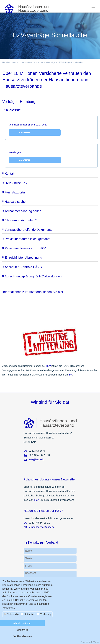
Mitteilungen (35, 157)
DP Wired (95, 642)
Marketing (44, 614)
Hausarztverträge (47, 62)
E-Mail (29, 566)
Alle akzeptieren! (22, 623)
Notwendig (11, 614)
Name (29, 551)
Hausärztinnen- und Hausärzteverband (20, 62)
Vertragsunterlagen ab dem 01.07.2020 (35, 130)
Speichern (22, 630)
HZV (48, 366)
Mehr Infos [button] (9, 608)
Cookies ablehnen (22, 636)
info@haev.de (36, 460)
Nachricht (31, 573)
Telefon (29, 558)
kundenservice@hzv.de (42, 527)
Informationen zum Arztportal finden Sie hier (33, 292)
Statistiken (28, 614)
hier (70, 375)
